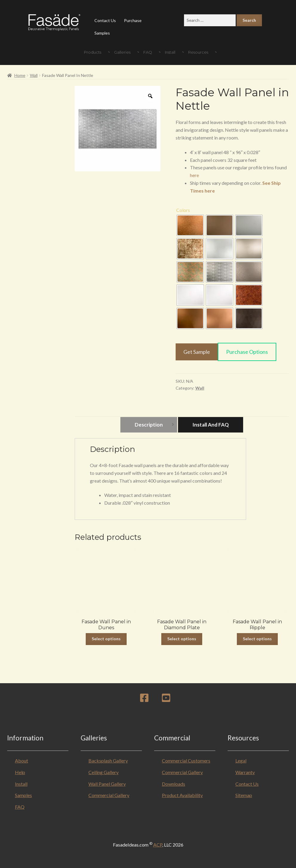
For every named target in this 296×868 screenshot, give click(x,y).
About (22, 761)
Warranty (245, 772)
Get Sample (197, 352)
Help (20, 772)
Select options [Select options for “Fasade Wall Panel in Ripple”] (257, 639)
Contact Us (105, 20)
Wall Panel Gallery (107, 784)
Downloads (174, 784)
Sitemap (244, 795)
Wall (34, 75)
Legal (241, 761)
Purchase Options (247, 352)
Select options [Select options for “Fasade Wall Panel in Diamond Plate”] (182, 639)
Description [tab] (149, 425)
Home (20, 75)
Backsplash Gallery (108, 761)
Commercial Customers (186, 761)
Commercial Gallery (109, 795)
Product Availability (182, 795)
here (194, 175)
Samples (102, 33)
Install (21, 784)
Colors (183, 210)
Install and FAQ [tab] (211, 425)
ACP (158, 845)
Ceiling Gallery (103, 772)
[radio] (190, 225)
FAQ (20, 807)
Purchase (133, 20)
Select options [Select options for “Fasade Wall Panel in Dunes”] (106, 639)
